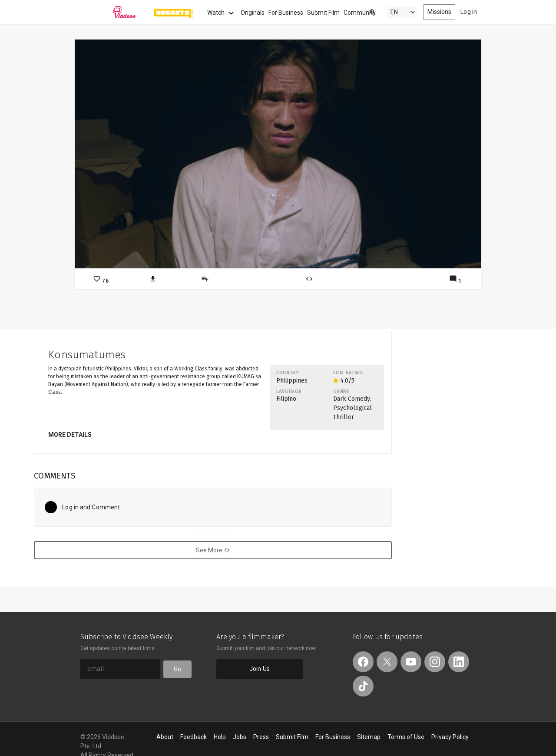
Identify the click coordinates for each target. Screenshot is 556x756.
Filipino (286, 399)
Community (360, 13)
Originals (253, 13)
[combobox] (364, 12)
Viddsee (108, 12)
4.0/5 (344, 381)
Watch (222, 13)
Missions (440, 12)
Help (220, 737)
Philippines (292, 381)
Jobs (240, 737)
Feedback (194, 737)
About (165, 737)
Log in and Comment (91, 507)
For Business (286, 13)
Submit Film (323, 13)
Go (177, 669)
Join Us (260, 669)
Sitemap (369, 737)
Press (261, 737)
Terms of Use (406, 737)
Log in (469, 12)
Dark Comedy (351, 399)
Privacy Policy (450, 737)
